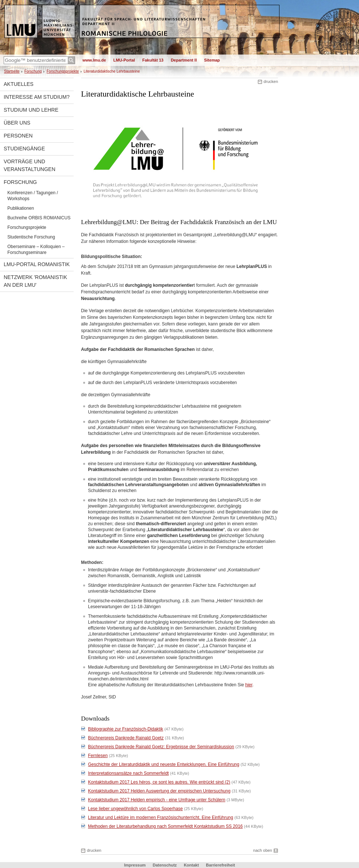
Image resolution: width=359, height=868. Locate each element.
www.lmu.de (94, 60)
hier (249, 685)
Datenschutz (165, 865)
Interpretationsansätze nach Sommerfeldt (128, 773)
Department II (184, 60)
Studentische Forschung (31, 237)
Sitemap (212, 60)
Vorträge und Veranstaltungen (29, 165)
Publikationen (21, 208)
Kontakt (191, 865)
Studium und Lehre (31, 110)
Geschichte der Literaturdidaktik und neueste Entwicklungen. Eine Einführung (164, 764)
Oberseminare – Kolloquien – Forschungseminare (36, 250)
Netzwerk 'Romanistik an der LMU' (35, 281)
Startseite (12, 71)
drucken (271, 81)
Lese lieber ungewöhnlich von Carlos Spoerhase (135, 809)
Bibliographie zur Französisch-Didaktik (126, 729)
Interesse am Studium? (37, 97)
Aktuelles (19, 84)
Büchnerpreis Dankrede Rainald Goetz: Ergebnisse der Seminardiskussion (161, 747)
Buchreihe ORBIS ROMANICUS (39, 218)
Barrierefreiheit (220, 865)
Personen (18, 136)
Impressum (135, 865)
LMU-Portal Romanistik (37, 264)
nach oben (263, 850)
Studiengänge (24, 149)
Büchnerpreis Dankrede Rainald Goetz (126, 738)
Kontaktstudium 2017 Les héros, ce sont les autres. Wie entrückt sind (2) (159, 782)
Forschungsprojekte (63, 71)
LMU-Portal (124, 60)
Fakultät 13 (153, 60)
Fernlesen (98, 756)
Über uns (17, 123)
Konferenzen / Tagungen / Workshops (33, 196)
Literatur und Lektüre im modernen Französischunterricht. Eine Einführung (161, 818)
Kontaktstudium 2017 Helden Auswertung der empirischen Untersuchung (159, 791)
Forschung (33, 71)
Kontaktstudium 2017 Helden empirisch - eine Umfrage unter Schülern (157, 800)
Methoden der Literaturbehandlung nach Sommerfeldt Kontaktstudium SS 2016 (165, 826)
